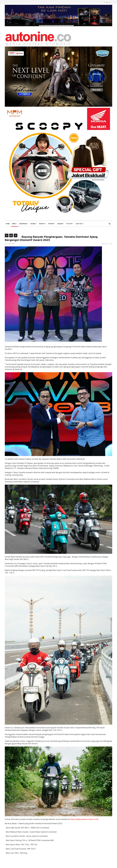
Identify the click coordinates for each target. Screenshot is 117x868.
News (14, 224)
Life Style (79, 224)
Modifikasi (23, 224)
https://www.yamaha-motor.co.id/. (84, 819)
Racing (33, 224)
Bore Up (42, 224)
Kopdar (51, 224)
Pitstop (69, 224)
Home (8, 224)
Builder (60, 224)
